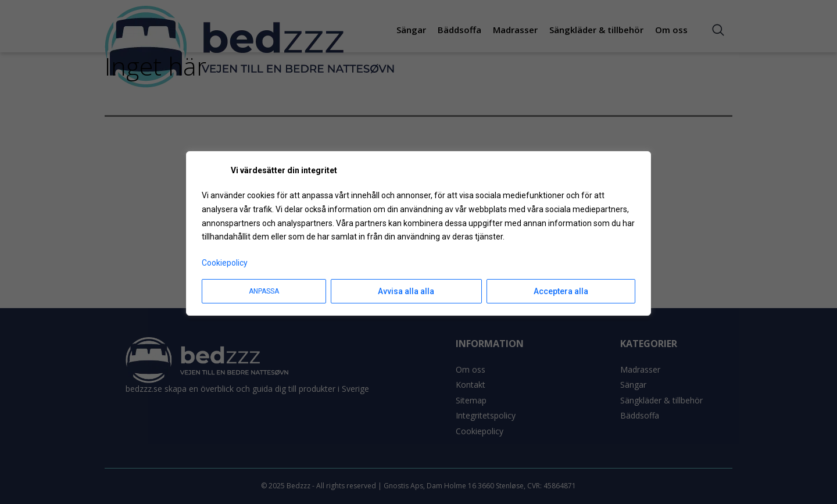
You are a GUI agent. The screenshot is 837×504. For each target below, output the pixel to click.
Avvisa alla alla (406, 291)
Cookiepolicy (225, 263)
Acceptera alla (561, 291)
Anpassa (264, 291)
